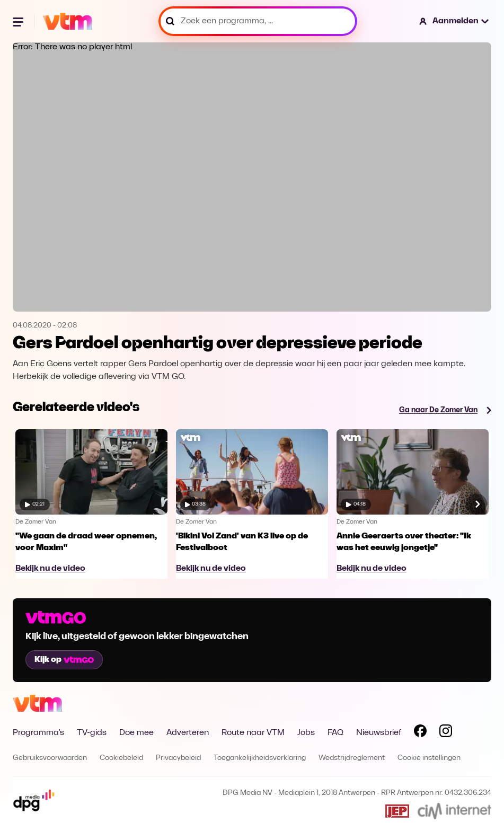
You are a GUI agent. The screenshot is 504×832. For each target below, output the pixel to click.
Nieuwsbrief (379, 733)
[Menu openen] (19, 21)
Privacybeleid (178, 758)
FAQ (335, 733)
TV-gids (92, 733)
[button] (454, 21)
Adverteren (188, 733)
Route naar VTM (253, 733)
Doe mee (136, 733)
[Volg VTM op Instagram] (446, 733)
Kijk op (64, 660)
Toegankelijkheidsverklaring (260, 758)
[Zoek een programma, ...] (258, 21)
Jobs (306, 733)
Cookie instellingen (429, 758)
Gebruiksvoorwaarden (50, 758)
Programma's (38, 733)
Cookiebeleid (121, 758)
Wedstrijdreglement (352, 758)
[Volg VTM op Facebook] (420, 733)
